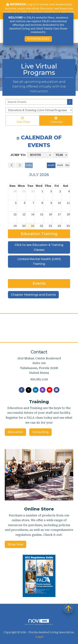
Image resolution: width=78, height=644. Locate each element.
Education (15, 432)
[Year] (60, 155)
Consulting (40, 432)
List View (22, 120)
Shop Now (15, 544)
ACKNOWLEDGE (38, 39)
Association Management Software (39, 622)
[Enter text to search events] (36, 102)
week (60, 165)
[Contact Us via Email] (57, 390)
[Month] (39, 155)
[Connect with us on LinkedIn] (36, 390)
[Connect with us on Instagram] (43, 390)
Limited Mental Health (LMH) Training (39, 262)
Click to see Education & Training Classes (39, 247)
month (51, 165)
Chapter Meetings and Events (33, 295)
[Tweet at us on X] (29, 390)
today (29, 165)
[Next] (20, 165)
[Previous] (12, 165)
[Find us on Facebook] (22, 390)
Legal (39, 637)
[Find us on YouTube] (50, 390)
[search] (70, 102)
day (67, 165)
